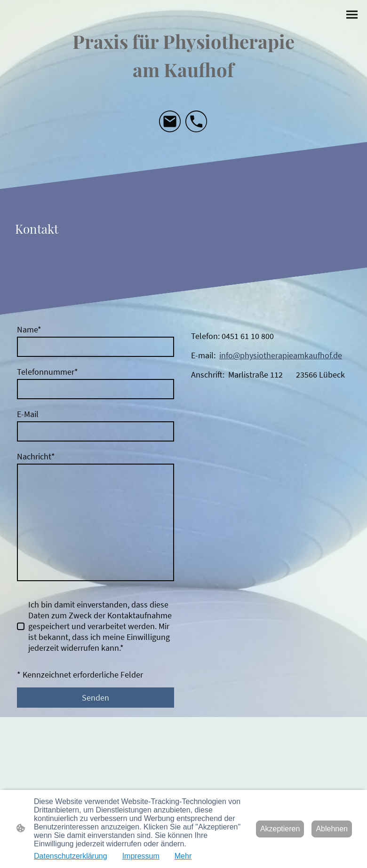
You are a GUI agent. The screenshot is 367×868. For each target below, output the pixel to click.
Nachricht (36, 456)
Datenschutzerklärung (71, 856)
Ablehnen (332, 829)
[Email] (170, 122)
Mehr (183, 856)
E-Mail (28, 414)
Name (29, 329)
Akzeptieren (280, 829)
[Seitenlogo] (183, 54)
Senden (96, 698)
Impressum (141, 856)
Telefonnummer (48, 372)
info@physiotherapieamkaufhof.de (281, 355)
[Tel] (197, 122)
